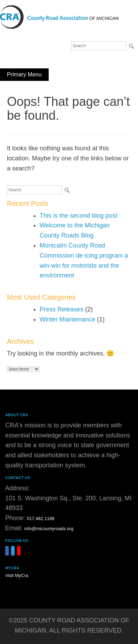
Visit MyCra (17, 575)
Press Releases (62, 309)
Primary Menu (24, 74)
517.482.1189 (41, 518)
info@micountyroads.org (49, 529)
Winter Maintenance (67, 319)
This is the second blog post (78, 216)
